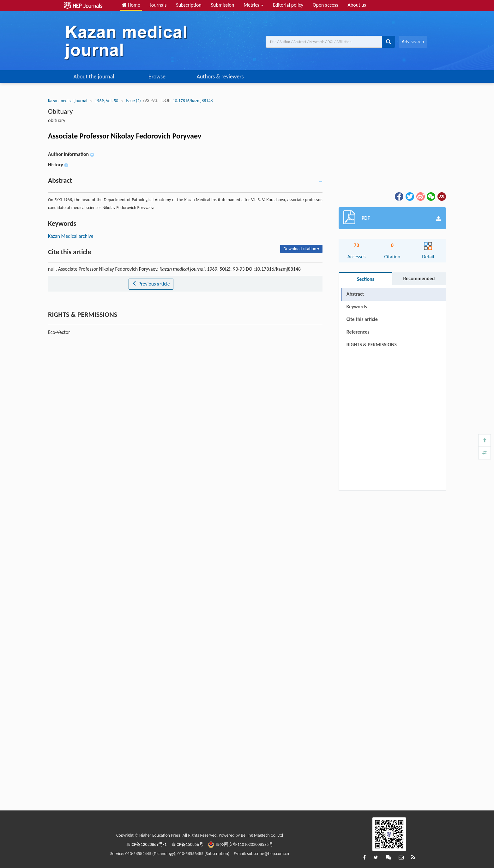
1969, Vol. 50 (106, 101)
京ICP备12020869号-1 (146, 844)
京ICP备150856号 (187, 844)
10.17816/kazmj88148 (193, 101)
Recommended (419, 278)
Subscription (189, 5)
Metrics (253, 5)
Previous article (151, 284)
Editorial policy (288, 5)
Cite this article (362, 319)
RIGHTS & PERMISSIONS (372, 345)
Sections (366, 279)
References (358, 332)
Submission (223, 5)
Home (131, 5)
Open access (325, 5)
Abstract (355, 294)
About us (357, 5)
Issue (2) (133, 101)
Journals (158, 5)
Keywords (357, 307)
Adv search (413, 42)
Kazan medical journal (68, 101)
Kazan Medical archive (71, 236)
